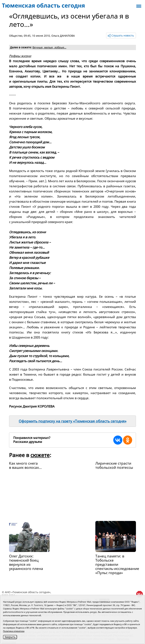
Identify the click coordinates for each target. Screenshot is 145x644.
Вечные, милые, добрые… (49, 47)
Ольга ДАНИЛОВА (63, 36)
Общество (16, 36)
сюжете (40, 455)
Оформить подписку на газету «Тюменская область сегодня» (73, 421)
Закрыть (10, 637)
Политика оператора (14, 631)
